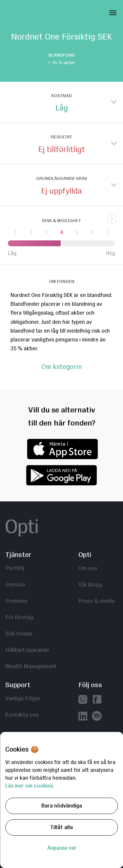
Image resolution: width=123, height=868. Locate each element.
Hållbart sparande (27, 650)
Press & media (96, 601)
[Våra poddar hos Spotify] (97, 716)
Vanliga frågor (23, 698)
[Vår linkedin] (83, 717)
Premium (16, 601)
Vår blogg (90, 584)
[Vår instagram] (83, 700)
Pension (15, 584)
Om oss (88, 568)
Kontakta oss (22, 714)
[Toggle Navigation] (113, 11)
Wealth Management (31, 666)
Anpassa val (61, 848)
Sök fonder (19, 633)
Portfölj (15, 568)
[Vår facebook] (97, 700)
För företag (19, 617)
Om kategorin (61, 367)
